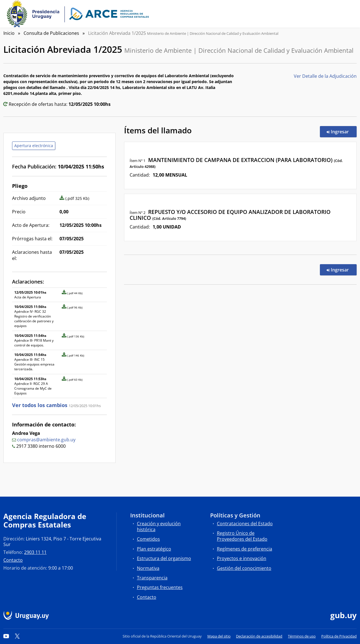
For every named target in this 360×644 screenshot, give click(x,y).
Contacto (13, 560)
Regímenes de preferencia (245, 549)
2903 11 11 (35, 552)
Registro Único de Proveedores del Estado (242, 536)
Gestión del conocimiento (244, 568)
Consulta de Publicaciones (51, 33)
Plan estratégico (154, 549)
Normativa (148, 568)
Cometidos (148, 539)
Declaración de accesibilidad (259, 636)
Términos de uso (302, 636)
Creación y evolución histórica (159, 527)
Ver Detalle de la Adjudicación (325, 76)
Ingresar (342, 131)
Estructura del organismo (164, 558)
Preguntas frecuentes (160, 587)
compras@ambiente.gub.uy (46, 440)
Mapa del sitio (219, 636)
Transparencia (152, 578)
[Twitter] (17, 636)
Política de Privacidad (339, 636)
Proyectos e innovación (242, 558)
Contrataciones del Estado (245, 524)
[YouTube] (6, 636)
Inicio (9, 33)
